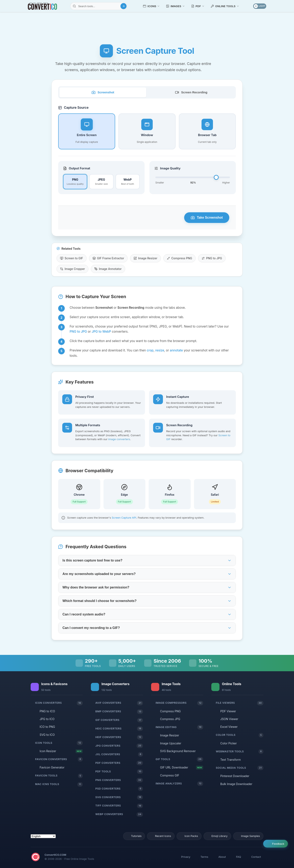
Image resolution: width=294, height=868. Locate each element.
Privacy (184, 857)
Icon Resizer (59, 751)
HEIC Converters (117, 729)
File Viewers (237, 703)
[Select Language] (43, 836)
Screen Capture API (124, 518)
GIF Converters (117, 720)
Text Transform (228, 760)
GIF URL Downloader (179, 768)
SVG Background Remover (176, 751)
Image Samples (248, 836)
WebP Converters (117, 814)
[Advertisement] (147, 26)
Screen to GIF (72, 258)
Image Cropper (72, 269)
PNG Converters (117, 780)
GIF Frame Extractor (108, 258)
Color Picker (226, 743)
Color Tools (237, 735)
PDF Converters (117, 763)
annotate (176, 350)
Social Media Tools (237, 768)
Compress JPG (168, 719)
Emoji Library (217, 836)
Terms (202, 857)
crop (150, 350)
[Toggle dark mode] (260, 6)
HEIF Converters (117, 737)
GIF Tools (177, 759)
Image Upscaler (168, 743)
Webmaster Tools (237, 752)
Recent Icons (161, 836)
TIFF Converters (117, 806)
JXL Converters (117, 754)
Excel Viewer (227, 727)
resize (160, 350)
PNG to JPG (212, 258)
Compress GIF (167, 775)
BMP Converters (117, 712)
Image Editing (177, 727)
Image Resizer (145, 258)
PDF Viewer (226, 711)
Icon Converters (57, 703)
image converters (119, 439)
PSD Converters (117, 789)
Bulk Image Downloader (234, 784)
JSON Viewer (227, 719)
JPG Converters (117, 746)
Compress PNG (179, 258)
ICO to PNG (45, 727)
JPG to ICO (45, 719)
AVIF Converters (117, 703)
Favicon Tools (57, 776)
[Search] (124, 6)
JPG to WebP (101, 332)
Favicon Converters (57, 759)
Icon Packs (189, 836)
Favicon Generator (50, 767)
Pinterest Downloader (233, 776)
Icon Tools (57, 743)
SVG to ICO (45, 735)
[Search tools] (99, 6)
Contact (254, 857)
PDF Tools (117, 772)
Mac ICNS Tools (57, 784)
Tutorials (134, 836)
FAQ (237, 857)
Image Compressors (177, 703)
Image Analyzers (177, 784)
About (220, 857)
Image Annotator (108, 269)
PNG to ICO (45, 711)
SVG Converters (117, 797)
